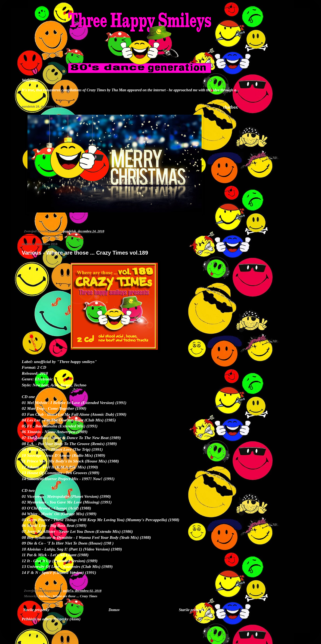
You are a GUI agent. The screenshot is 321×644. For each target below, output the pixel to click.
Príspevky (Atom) (67, 619)
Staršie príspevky (192, 610)
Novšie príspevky (36, 610)
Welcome (30, 80)
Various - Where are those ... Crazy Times (68, 596)
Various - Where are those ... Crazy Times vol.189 (85, 253)
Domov (114, 610)
